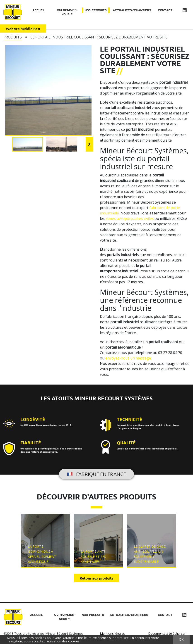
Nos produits (96, 10)
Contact (165, 10)
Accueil (38, 10)
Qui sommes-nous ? (67, 12)
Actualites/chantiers (132, 10)
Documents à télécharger (167, 633)
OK (181, 639)
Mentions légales (112, 633)
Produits (13, 37)
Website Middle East (23, 29)
